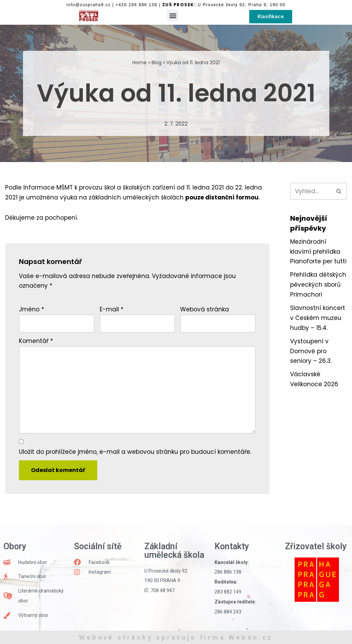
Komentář (36, 341)
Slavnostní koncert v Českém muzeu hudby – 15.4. (318, 318)
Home (140, 62)
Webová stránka (205, 309)
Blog (157, 62)
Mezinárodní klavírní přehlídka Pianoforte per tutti (318, 252)
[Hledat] (311, 191)
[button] (173, 16)
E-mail (112, 309)
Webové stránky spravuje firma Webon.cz (176, 637)
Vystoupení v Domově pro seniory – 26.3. (311, 351)
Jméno (31, 309)
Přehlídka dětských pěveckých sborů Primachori (318, 285)
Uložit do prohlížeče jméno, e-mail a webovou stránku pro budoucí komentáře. (135, 452)
